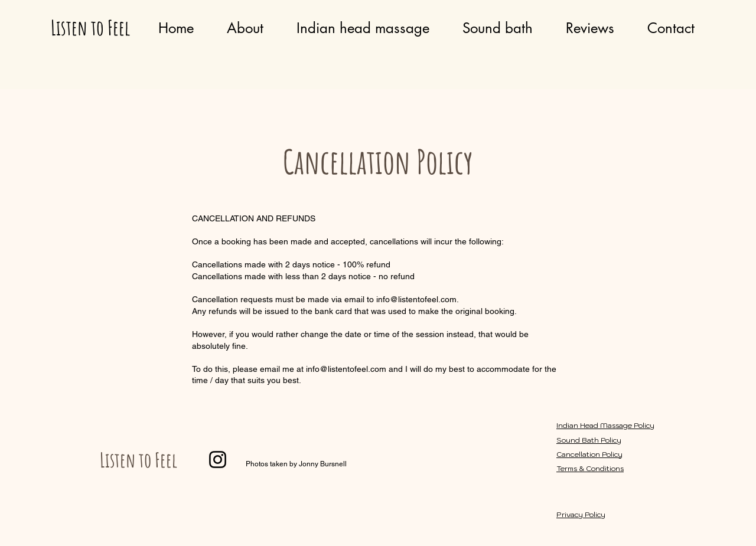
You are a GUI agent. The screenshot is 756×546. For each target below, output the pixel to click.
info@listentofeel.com (346, 369)
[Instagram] (218, 460)
